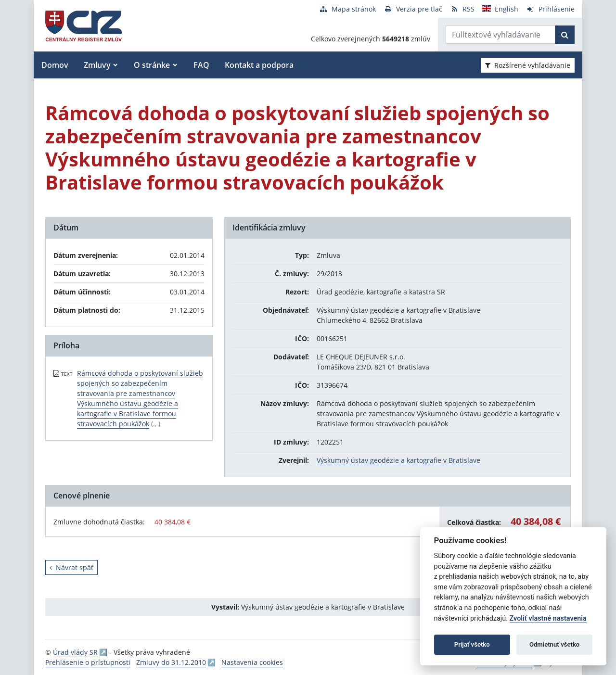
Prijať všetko (472, 644)
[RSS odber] (462, 9)
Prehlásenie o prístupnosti (88, 662)
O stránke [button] (152, 65)
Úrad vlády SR (75, 652)
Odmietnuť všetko (554, 644)
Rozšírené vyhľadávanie (528, 65)
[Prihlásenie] (550, 9)
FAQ (201, 65)
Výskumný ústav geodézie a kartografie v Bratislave (398, 460)
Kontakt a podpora (259, 65)
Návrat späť (71, 567)
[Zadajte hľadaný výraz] (500, 35)
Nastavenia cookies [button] (252, 662)
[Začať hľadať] (565, 35)
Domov (55, 65)
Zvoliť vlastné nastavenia (548, 618)
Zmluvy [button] (97, 65)
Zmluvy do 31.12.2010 (171, 662)
